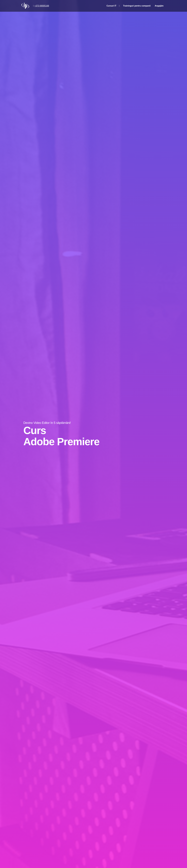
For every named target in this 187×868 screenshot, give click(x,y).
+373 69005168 (42, 6)
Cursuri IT (111, 6)
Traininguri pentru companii (137, 6)
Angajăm (159, 6)
